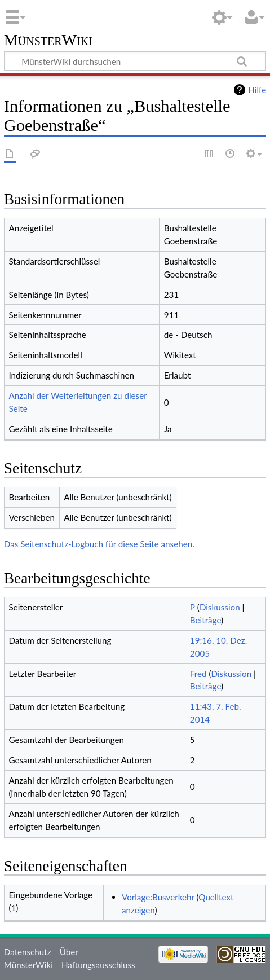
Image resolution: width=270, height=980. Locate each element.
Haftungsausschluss (98, 965)
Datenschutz (28, 952)
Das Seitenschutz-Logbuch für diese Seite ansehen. (99, 544)
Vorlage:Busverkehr (158, 897)
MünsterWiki (48, 40)
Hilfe (257, 90)
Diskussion (220, 607)
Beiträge (205, 620)
